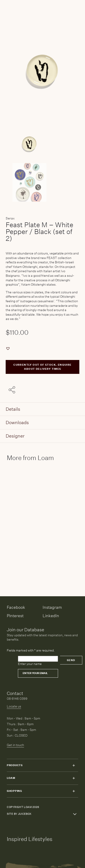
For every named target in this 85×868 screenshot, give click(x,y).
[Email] (38, 673)
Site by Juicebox (19, 814)
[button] (8, 348)
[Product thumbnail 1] (42, 182)
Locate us (14, 706)
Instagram (52, 607)
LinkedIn (51, 616)
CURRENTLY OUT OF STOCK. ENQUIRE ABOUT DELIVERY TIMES (42, 367)
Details (13, 409)
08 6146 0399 (17, 699)
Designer (15, 436)
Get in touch (15, 745)
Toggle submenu (74, 765)
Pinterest (15, 616)
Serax (10, 218)
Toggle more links (75, 814)
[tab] (42, 409)
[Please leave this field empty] (38, 659)
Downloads (17, 422)
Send (71, 660)
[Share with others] (13, 390)
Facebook (16, 607)
